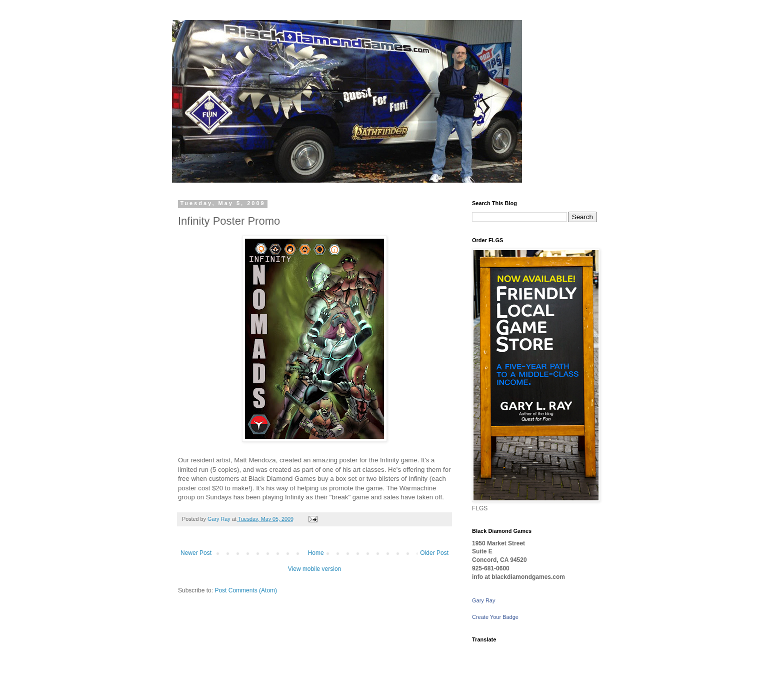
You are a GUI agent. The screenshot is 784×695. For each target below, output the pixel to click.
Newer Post (196, 553)
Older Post (434, 553)
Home (316, 553)
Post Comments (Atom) (246, 590)
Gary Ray (483, 600)
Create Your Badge (495, 617)
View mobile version (315, 569)
